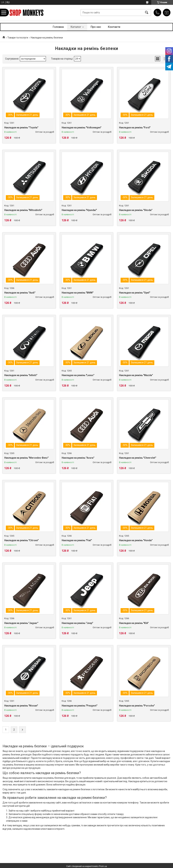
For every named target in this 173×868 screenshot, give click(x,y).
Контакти (114, 27)
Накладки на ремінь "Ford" (135, 128)
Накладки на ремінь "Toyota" (21, 128)
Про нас (96, 27)
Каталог (76, 27)
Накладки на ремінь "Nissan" (21, 706)
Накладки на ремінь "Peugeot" (79, 706)
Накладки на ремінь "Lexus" (78, 375)
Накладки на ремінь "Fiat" (77, 540)
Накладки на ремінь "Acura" (78, 458)
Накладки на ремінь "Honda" (136, 540)
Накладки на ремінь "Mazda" (136, 375)
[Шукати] (147, 13)
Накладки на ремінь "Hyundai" (79, 210)
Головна (58, 27)
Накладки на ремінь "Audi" (20, 293)
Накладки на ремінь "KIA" (134, 623)
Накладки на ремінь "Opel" (135, 293)
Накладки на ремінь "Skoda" (136, 210)
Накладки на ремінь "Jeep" (77, 623)
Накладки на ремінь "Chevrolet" (138, 458)
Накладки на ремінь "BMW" (78, 293)
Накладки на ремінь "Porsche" (137, 706)
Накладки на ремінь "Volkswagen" (81, 128)
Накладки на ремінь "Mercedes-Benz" (26, 458)
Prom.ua (103, 866)
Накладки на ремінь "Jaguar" (21, 623)
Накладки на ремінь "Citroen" (21, 540)
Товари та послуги (18, 38)
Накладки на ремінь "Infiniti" (21, 375)
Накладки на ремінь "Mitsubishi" (23, 210)
